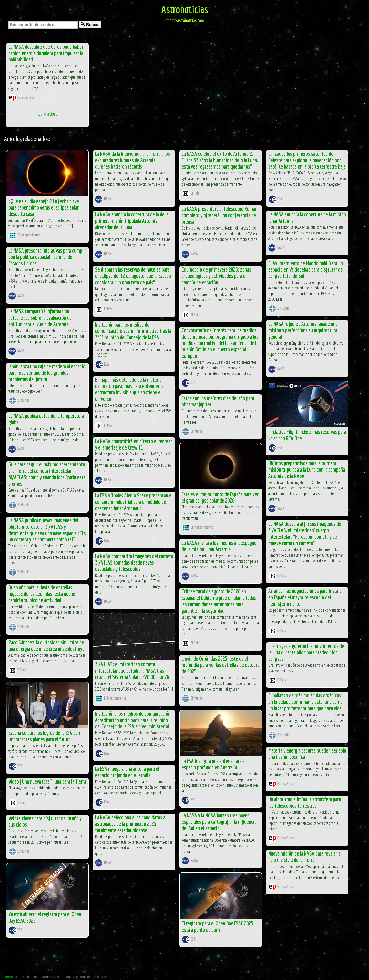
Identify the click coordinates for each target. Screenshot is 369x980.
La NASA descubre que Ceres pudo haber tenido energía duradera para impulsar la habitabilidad (46, 53)
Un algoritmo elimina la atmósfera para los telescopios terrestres (305, 802)
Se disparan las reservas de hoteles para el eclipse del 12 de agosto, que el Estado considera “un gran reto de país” (133, 276)
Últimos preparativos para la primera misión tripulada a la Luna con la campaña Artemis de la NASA (307, 469)
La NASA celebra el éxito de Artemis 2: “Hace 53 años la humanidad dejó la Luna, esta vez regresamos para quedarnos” (220, 160)
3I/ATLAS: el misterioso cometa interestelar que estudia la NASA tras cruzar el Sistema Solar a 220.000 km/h (132, 670)
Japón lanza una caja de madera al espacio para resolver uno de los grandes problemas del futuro (47, 373)
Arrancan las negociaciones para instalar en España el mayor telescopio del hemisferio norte (306, 597)
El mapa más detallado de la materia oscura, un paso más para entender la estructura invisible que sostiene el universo (129, 389)
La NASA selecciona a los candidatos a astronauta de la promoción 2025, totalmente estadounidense (130, 824)
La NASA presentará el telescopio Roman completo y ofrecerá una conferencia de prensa (219, 215)
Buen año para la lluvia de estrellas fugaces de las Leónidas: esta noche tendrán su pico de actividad (42, 594)
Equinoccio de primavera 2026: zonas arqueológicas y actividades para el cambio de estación (216, 276)
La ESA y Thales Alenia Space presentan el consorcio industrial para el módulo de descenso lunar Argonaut (134, 502)
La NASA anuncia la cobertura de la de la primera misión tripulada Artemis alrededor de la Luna (132, 221)
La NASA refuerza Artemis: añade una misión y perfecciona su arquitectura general (303, 330)
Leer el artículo (47, 114)
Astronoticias (185, 9)
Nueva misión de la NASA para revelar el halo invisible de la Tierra (305, 857)
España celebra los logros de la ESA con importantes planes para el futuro (44, 736)
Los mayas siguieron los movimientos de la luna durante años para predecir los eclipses (306, 652)
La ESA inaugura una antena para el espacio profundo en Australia (214, 764)
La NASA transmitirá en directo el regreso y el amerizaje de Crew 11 (134, 444)
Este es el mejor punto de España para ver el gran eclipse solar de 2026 (220, 497)
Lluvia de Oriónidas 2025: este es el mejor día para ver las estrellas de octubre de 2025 (221, 665)
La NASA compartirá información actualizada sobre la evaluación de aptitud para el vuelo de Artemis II (40, 317)
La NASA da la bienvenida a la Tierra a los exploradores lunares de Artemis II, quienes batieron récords (132, 160)
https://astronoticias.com (185, 20)
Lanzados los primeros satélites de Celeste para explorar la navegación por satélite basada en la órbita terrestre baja (307, 160)
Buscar (90, 24)
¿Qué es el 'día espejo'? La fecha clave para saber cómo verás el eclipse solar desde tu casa (44, 207)
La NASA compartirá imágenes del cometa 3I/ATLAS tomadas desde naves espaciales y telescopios (134, 562)
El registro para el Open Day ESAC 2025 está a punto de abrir (218, 926)
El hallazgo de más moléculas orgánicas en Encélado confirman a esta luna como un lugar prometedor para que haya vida (305, 702)
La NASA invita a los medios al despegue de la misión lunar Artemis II (219, 546)
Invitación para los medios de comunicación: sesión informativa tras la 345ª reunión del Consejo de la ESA (133, 331)
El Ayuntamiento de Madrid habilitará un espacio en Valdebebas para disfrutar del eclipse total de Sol (306, 269)
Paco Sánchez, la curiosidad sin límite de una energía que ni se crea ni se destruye (47, 645)
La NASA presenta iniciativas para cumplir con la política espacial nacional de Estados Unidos (47, 257)
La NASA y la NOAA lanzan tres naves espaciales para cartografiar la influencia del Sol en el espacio (219, 822)
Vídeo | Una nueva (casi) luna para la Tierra (47, 781)
